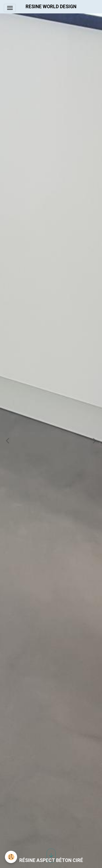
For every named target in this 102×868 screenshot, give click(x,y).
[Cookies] (11, 857)
